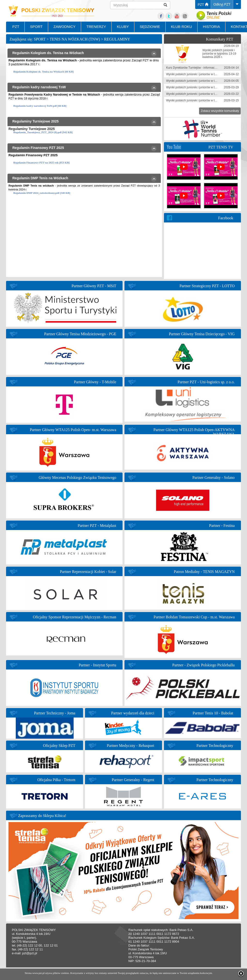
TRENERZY (96, 27)
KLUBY (123, 27)
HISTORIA (212, 27)
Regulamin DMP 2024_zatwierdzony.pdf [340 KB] (42, 193)
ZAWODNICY (65, 27)
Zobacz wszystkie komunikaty (220, 111)
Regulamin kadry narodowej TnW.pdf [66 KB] (40, 106)
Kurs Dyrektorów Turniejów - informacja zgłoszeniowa (201, 68)
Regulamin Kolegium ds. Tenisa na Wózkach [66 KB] (43, 72)
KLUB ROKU (181, 27)
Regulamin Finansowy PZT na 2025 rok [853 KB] (41, 163)
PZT (203, 5)
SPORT (36, 27)
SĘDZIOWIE (150, 27)
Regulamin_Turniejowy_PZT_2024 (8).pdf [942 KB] (43, 132)
